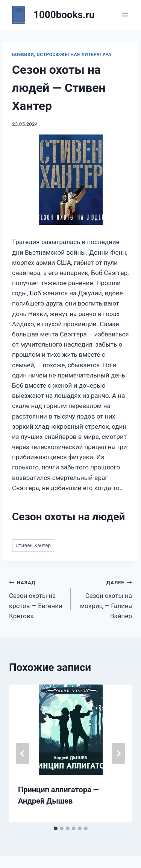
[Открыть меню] (125, 15)
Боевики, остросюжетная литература (62, 55)
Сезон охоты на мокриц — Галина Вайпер (105, 598)
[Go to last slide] (23, 753)
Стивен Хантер (33, 545)
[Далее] (118, 753)
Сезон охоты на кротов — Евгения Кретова (37, 598)
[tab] (56, 828)
